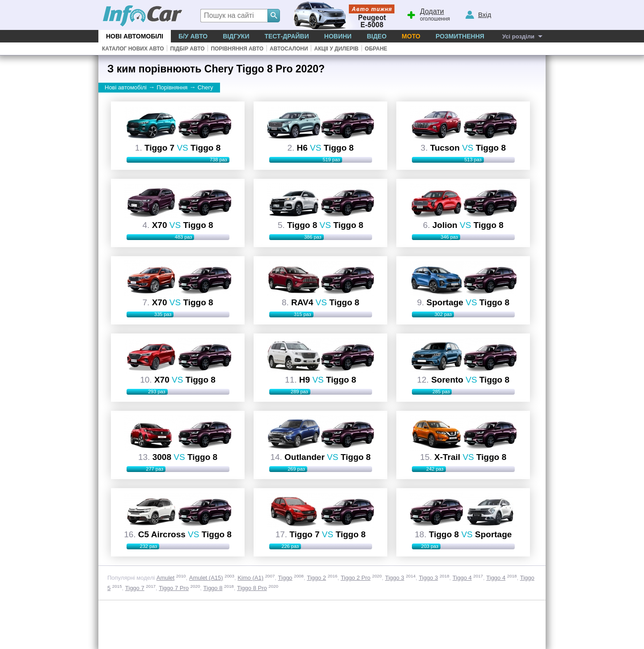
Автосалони (289, 49)
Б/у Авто (193, 36)
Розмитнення (460, 36)
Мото (411, 36)
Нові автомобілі (135, 36)
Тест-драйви (286, 36)
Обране (376, 49)
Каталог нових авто (133, 49)
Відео (377, 36)
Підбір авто (187, 49)
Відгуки (236, 36)
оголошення (428, 14)
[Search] (274, 16)
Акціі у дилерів (336, 49)
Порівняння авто (237, 49)
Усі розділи (518, 36)
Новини (338, 36)
